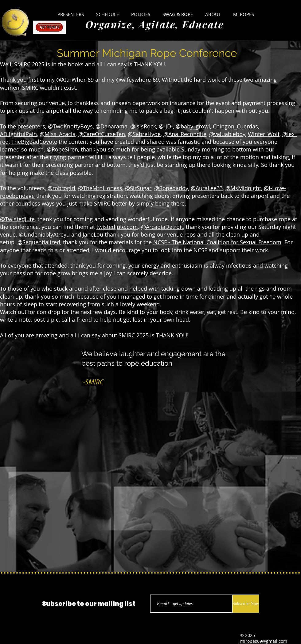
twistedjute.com (117, 227)
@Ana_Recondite (185, 134)
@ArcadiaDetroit (162, 227)
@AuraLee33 (207, 188)
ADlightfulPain (18, 134)
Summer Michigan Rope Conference (147, 53)
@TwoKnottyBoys (70, 126)
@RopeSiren (62, 149)
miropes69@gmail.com (264, 641)
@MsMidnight (243, 188)
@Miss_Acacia (58, 134)
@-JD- (166, 126)
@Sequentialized (39, 242)
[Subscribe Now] (246, 604)
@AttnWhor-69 (75, 80)
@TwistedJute (17, 219)
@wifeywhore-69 (137, 80)
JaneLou (93, 234)
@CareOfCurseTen (102, 134)
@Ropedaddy (171, 188)
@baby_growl (193, 126)
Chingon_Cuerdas (235, 126)
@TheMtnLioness (100, 188)
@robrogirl (61, 188)
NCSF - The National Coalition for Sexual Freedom (217, 242)
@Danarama (111, 126)
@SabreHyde (144, 134)
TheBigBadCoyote (34, 142)
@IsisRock (143, 126)
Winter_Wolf (264, 134)
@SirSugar (138, 188)
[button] (141, 14)
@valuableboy (227, 134)
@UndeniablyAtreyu (44, 234)
